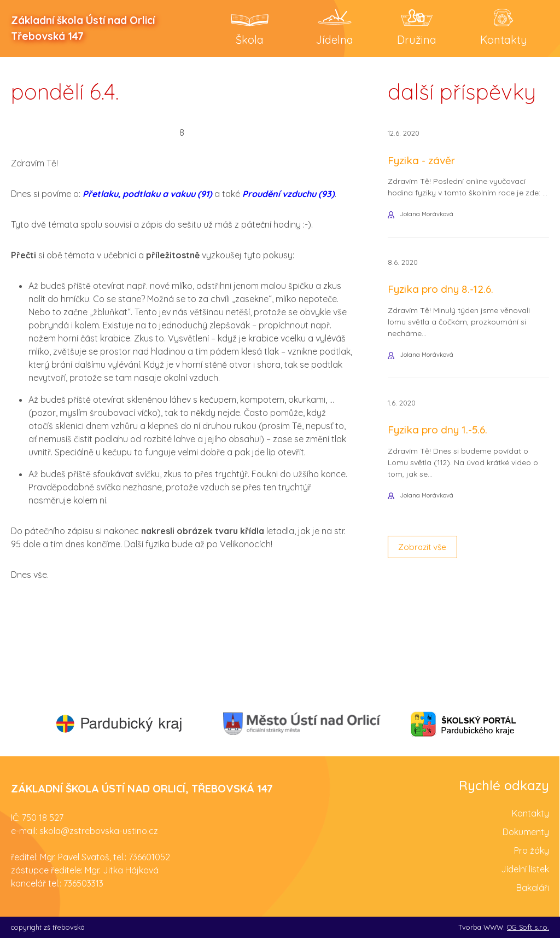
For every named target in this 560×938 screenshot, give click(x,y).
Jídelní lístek (525, 868)
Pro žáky (532, 850)
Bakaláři (533, 887)
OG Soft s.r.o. (528, 927)
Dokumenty (526, 831)
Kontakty (530, 813)
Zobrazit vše (424, 552)
